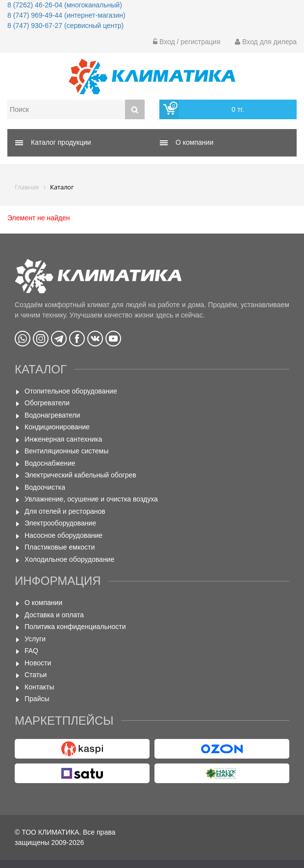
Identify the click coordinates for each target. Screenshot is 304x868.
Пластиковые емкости (60, 547)
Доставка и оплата (54, 615)
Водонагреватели (52, 415)
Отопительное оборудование (71, 391)
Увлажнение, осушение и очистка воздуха (91, 499)
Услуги (35, 639)
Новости (38, 663)
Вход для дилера (266, 42)
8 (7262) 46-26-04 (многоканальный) (65, 5)
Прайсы (37, 699)
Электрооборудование (60, 523)
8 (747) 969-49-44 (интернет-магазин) (66, 15)
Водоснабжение (50, 463)
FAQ (31, 651)
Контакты (39, 687)
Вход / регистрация (187, 42)
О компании (43, 603)
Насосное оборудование (63, 535)
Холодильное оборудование (69, 559)
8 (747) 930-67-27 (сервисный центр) (65, 26)
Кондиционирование (57, 427)
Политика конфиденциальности (75, 627)
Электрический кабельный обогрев (80, 475)
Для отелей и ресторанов (65, 511)
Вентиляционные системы (66, 451)
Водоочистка (45, 487)
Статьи (36, 675)
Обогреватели (47, 403)
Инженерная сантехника (63, 439)
